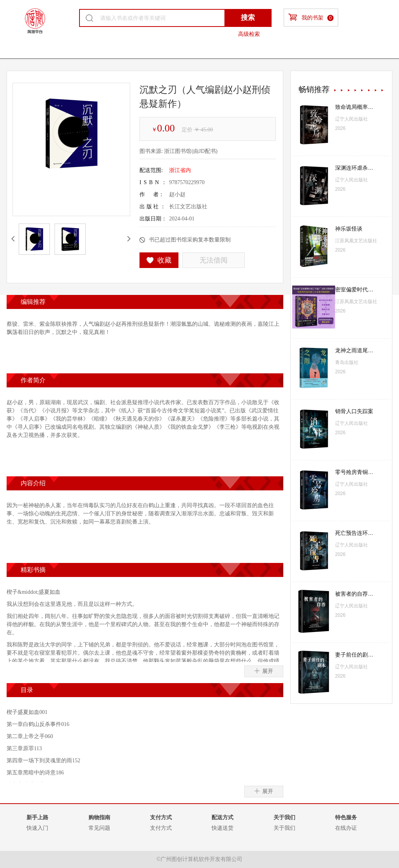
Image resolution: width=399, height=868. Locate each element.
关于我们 (284, 828)
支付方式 (161, 828)
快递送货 (222, 828)
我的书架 (311, 17)
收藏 (159, 260)
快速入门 (37, 828)
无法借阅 (214, 260)
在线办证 (346, 828)
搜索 (248, 18)
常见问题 (99, 828)
